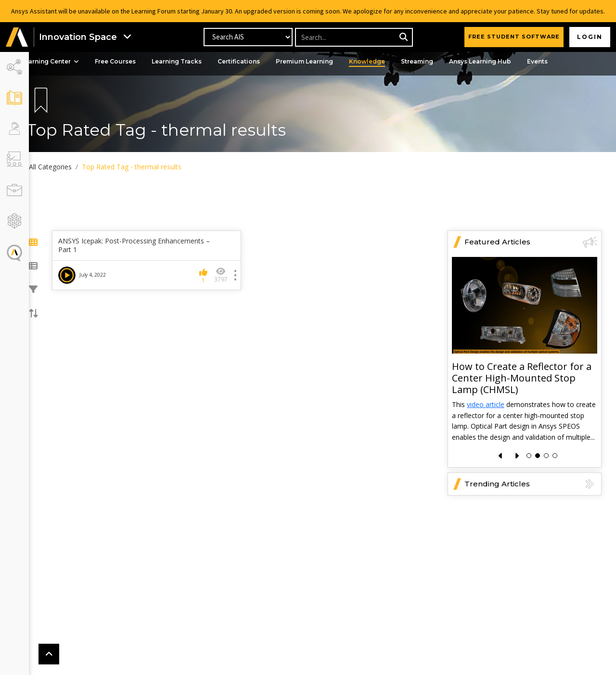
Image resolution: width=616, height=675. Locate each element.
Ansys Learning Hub (495, 61)
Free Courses (130, 61)
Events (552, 61)
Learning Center (65, 61)
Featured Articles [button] (531, 242)
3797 (228, 275)
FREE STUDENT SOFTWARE (514, 37)
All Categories (65, 167)
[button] (17, 37)
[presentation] (501, 456)
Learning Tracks (192, 61)
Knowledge (382, 61)
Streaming (432, 61)
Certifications (254, 61)
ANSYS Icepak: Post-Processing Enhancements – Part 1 (146, 245)
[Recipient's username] (353, 37)
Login (590, 37)
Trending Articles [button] (531, 484)
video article (486, 405)
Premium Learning (319, 61)
